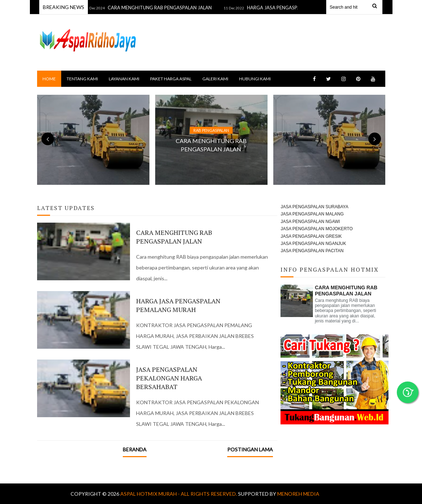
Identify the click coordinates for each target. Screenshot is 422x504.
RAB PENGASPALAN (211, 130)
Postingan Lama (250, 449)
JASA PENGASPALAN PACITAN (312, 251)
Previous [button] (48, 139)
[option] (211, 140)
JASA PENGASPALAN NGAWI (310, 222)
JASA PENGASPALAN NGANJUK (313, 244)
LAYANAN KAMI (124, 79)
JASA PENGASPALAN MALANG (312, 214)
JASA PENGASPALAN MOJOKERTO (316, 229)
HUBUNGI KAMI (255, 79)
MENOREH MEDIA (298, 494)
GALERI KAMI (215, 79)
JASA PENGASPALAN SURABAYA (314, 207)
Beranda (135, 449)
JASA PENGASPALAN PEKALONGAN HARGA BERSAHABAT (169, 378)
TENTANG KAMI (82, 79)
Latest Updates (66, 208)
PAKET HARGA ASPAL (171, 79)
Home (49, 79)
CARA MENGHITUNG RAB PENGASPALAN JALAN (163, 8)
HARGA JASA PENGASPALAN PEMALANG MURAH (178, 305)
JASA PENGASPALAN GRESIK (311, 236)
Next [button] (375, 139)
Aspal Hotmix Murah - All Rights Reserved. (179, 494)
